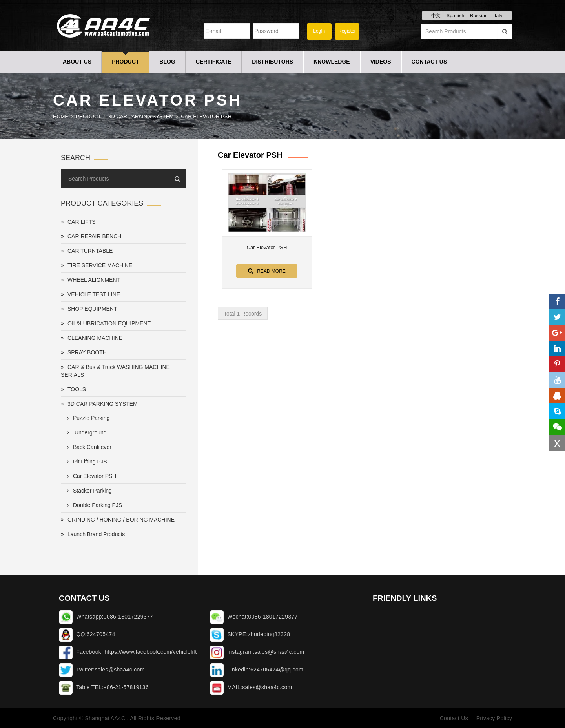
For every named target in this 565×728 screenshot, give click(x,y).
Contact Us (429, 62)
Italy (498, 16)
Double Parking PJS (93, 505)
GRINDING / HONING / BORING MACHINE (118, 520)
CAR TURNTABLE (87, 251)
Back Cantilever (88, 447)
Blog (167, 62)
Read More (267, 271)
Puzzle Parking (87, 418)
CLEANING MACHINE (92, 338)
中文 (436, 16)
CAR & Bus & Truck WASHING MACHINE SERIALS (115, 371)
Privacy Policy (494, 718)
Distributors (272, 62)
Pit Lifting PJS (86, 462)
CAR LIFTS (78, 222)
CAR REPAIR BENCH (91, 236)
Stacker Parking (88, 491)
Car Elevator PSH (206, 116)
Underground (85, 432)
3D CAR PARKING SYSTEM (141, 116)
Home (61, 116)
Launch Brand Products (93, 534)
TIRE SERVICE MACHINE (97, 265)
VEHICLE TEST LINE (90, 294)
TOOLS (73, 389)
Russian (479, 16)
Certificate (214, 62)
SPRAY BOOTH (84, 352)
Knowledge (332, 62)
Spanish (455, 16)
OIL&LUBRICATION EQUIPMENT (106, 323)
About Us (77, 62)
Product (125, 62)
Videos (381, 62)
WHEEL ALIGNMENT (90, 280)
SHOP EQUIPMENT (89, 309)
